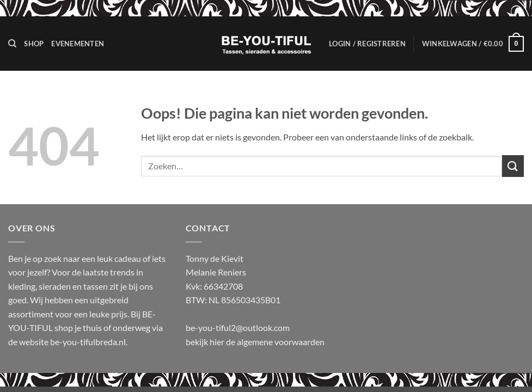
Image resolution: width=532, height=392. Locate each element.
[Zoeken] (12, 44)
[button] (367, 44)
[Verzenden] (513, 166)
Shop (34, 44)
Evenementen (78, 44)
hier (218, 342)
